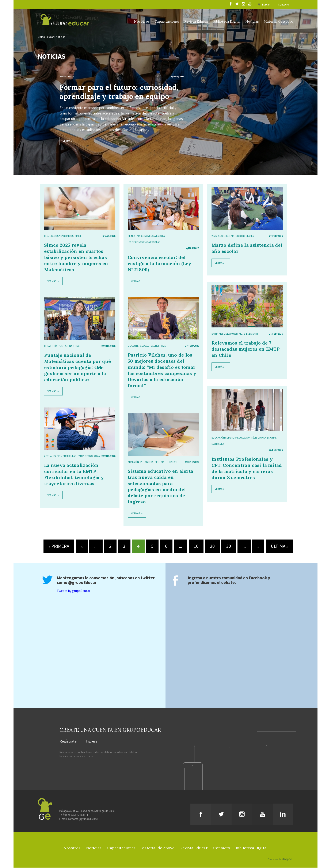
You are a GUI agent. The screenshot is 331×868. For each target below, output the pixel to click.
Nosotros (142, 21)
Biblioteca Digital (227, 21)
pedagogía (51, 346)
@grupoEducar (82, 583)
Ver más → (69, 141)
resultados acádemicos (59, 236)
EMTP (214, 334)
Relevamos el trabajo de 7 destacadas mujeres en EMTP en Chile (246, 349)
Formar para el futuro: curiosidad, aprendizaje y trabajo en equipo (119, 92)
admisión (133, 462)
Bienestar (134, 236)
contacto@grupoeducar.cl (83, 819)
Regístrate (68, 742)
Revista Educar (196, 21)
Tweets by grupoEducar (74, 591)
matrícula (218, 444)
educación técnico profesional (257, 438)
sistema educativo (166, 462)
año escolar (226, 236)
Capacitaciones (167, 21)
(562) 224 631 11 (79, 815)
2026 (214, 236)
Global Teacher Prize (153, 346)
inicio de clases (244, 236)
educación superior (224, 438)
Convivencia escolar (154, 236)
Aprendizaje (67, 77)
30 (229, 546)
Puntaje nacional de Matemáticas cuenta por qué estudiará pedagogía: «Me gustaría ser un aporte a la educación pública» (77, 368)
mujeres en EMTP (249, 334)
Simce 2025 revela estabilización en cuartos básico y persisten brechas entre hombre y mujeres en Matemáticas (76, 258)
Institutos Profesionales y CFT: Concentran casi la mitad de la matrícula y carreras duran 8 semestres (247, 469)
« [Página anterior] (82, 546)
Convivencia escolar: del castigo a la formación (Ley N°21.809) (159, 264)
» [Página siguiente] (258, 546)
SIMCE (78, 236)
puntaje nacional (70, 346)
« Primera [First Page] (59, 546)
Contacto (284, 5)
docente (133, 346)
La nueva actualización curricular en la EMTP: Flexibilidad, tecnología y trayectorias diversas (74, 475)
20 (212, 546)
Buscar (266, 5)
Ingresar (92, 742)
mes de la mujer (228, 334)
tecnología (92, 456)
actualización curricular (60, 456)
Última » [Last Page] (279, 546)
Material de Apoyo (278, 21)
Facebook (258, 578)
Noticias (252, 21)
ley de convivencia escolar (144, 242)
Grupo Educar (46, 37)
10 (196, 546)
